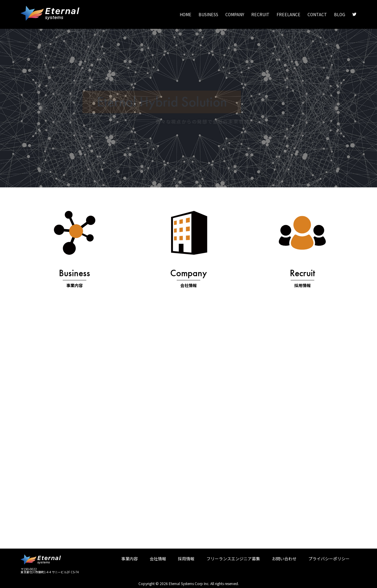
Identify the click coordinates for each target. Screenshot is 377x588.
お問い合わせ (284, 559)
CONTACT (317, 14)
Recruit (302, 273)
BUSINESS (208, 14)
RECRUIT (260, 14)
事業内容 (75, 285)
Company (188, 273)
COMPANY (235, 14)
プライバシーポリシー (329, 559)
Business (75, 273)
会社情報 (188, 285)
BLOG (340, 14)
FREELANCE (288, 14)
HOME (186, 14)
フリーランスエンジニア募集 (233, 559)
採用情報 (302, 285)
